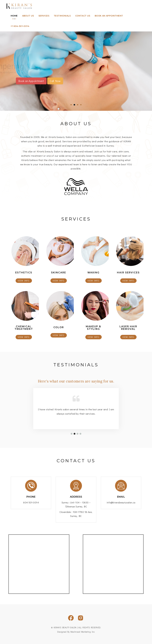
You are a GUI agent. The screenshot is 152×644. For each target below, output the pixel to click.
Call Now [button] (55, 81)
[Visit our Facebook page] (71, 618)
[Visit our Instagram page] (81, 618)
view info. (24, 281)
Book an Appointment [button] (31, 81)
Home (14, 16)
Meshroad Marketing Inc (83, 632)
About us (28, 16)
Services (44, 16)
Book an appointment (109, 16)
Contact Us (83, 16)
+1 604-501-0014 (20, 26)
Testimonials (62, 16)
